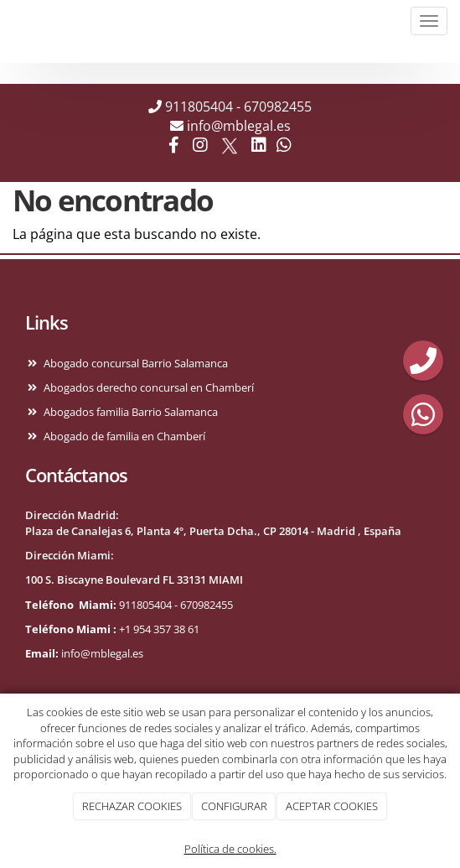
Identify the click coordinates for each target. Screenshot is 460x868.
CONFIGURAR (234, 806)
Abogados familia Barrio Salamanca (128, 412)
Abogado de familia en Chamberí (122, 436)
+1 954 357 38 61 (159, 629)
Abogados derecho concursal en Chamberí (146, 387)
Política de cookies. (230, 849)
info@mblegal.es (239, 126)
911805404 (199, 107)
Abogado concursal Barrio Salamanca (133, 363)
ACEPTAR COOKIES (332, 806)
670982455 (278, 107)
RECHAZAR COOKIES (132, 806)
